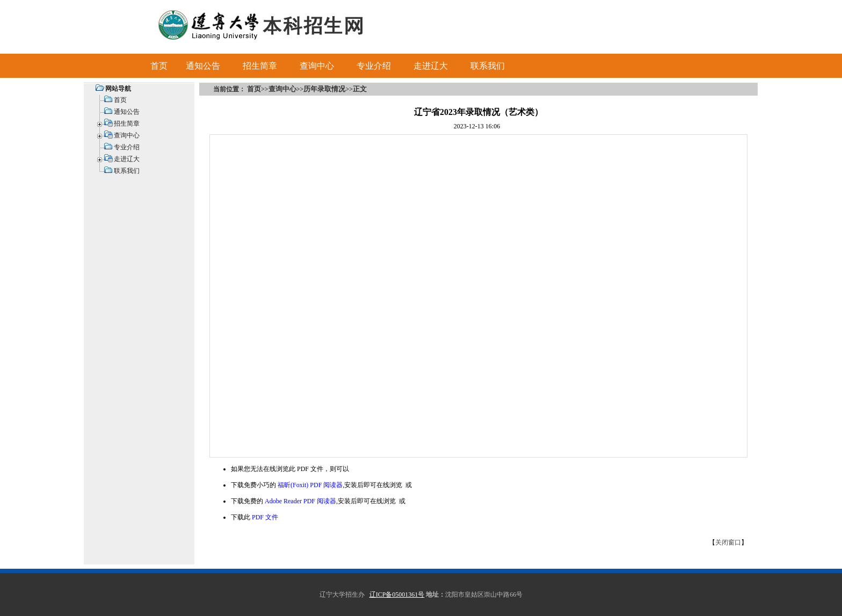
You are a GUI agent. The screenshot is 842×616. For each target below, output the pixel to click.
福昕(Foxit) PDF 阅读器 (310, 485)
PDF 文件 (265, 517)
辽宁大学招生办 (342, 595)
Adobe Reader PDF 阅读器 (300, 501)
